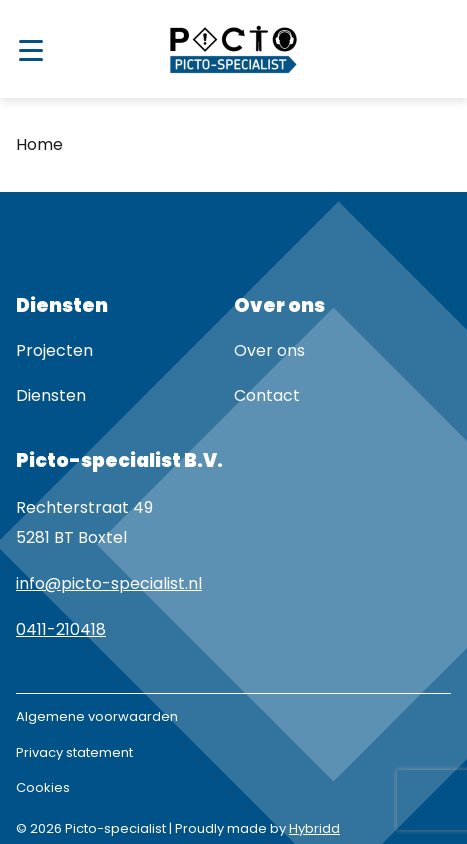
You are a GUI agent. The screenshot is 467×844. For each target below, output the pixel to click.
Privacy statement (74, 752)
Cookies (43, 787)
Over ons (269, 350)
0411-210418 (61, 629)
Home (39, 144)
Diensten (51, 395)
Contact (267, 395)
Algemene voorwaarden (97, 716)
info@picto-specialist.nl (109, 583)
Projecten (54, 350)
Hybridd (314, 828)
